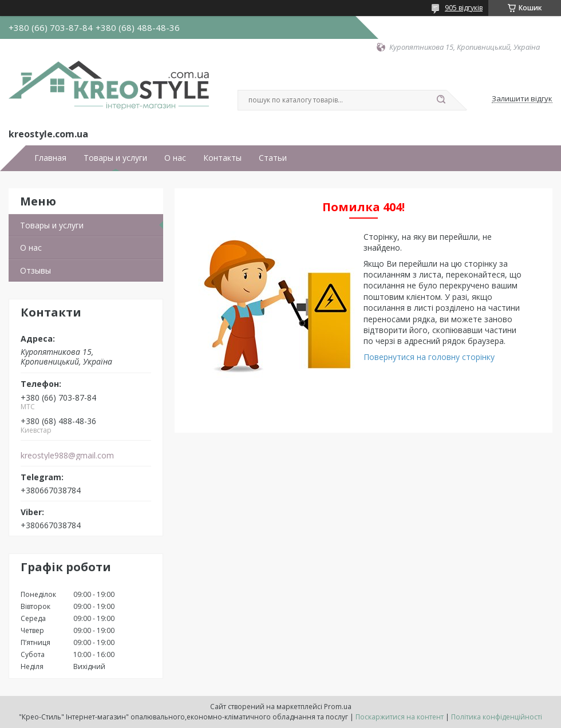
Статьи (273, 158)
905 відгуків (464, 8)
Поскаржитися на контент (400, 717)
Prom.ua (338, 707)
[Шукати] (441, 100)
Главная (50, 158)
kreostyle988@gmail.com (67, 456)
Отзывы (35, 270)
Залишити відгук (522, 99)
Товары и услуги (115, 158)
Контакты (222, 158)
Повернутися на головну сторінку (429, 357)
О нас (175, 158)
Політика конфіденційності (497, 717)
